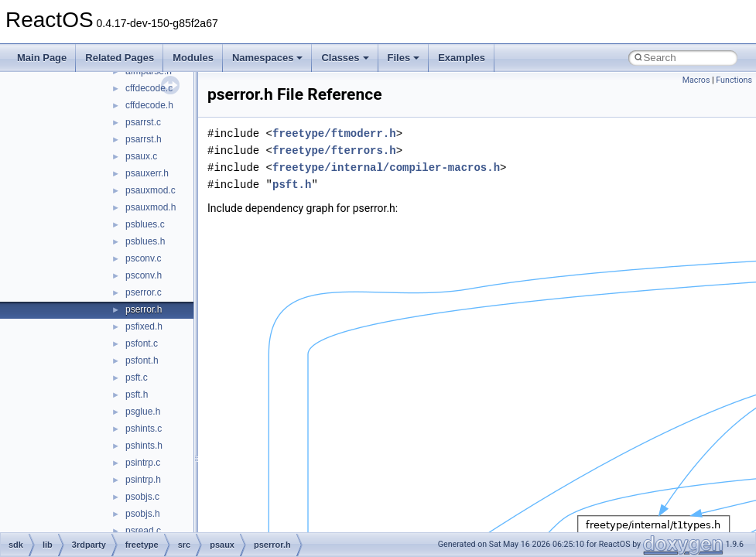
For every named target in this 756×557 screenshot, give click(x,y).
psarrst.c (143, 122)
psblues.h (145, 241)
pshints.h (144, 446)
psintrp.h (143, 480)
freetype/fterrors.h (334, 150)
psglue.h (143, 412)
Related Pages (120, 58)
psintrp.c (143, 463)
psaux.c (141, 156)
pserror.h (144, 309)
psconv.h (144, 275)
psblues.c (145, 224)
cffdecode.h (149, 105)
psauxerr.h (147, 173)
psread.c (143, 531)
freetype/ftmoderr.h (334, 133)
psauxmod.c (151, 190)
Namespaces (268, 58)
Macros (696, 80)
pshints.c (144, 429)
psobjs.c (142, 497)
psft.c (137, 378)
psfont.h (142, 361)
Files (404, 58)
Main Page (42, 58)
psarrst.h (144, 139)
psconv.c (143, 258)
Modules (193, 58)
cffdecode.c (149, 88)
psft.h (137, 395)
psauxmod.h (151, 207)
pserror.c (144, 292)
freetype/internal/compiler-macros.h (386, 167)
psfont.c (142, 343)
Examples (462, 58)
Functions (734, 80)
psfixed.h (144, 326)
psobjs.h (143, 514)
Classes (345, 58)
